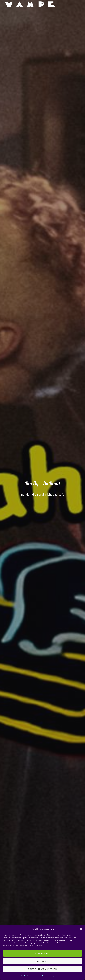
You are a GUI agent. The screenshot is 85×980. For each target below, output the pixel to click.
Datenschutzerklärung (45, 976)
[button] (81, 929)
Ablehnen (43, 961)
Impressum (59, 976)
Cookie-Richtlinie (28, 976)
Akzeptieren (42, 953)
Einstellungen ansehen (43, 969)
